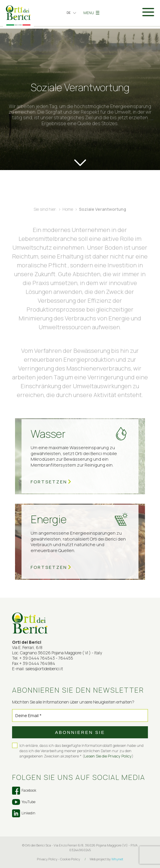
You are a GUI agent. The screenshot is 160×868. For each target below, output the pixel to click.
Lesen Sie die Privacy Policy (108, 756)
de (69, 13)
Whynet (117, 859)
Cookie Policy (70, 859)
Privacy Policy (47, 859)
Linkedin (24, 813)
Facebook (24, 791)
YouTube (24, 802)
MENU (91, 13)
